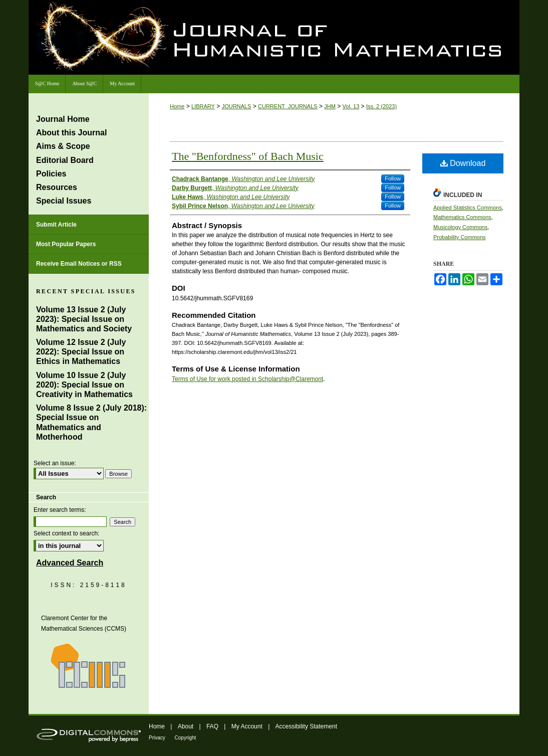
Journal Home (63, 119)
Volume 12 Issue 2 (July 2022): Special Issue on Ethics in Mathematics (81, 352)
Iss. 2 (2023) (381, 106)
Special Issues (64, 201)
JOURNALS (237, 106)
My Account (248, 726)
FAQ (213, 726)
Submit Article (56, 225)
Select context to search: (66, 533)
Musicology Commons (460, 227)
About (187, 726)
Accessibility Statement (306, 726)
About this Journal (71, 133)
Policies (51, 174)
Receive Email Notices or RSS (79, 264)
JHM (330, 106)
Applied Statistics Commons (468, 208)
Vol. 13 (351, 106)
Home (177, 106)
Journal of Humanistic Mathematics (362, 39)
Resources (57, 187)
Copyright (186, 738)
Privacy (158, 738)
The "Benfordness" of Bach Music (248, 156)
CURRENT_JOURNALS (288, 106)
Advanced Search (70, 563)
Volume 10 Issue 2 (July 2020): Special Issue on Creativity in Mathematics (84, 385)
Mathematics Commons (462, 217)
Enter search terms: (60, 510)
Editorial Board (65, 160)
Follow (393, 178)
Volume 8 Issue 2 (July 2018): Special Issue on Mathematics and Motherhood (91, 422)
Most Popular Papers (66, 244)
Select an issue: (55, 463)
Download (463, 163)
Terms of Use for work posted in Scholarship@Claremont (247, 379)
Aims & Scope (63, 146)
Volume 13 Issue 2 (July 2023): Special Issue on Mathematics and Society (84, 319)
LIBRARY (203, 106)
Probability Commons (460, 237)
